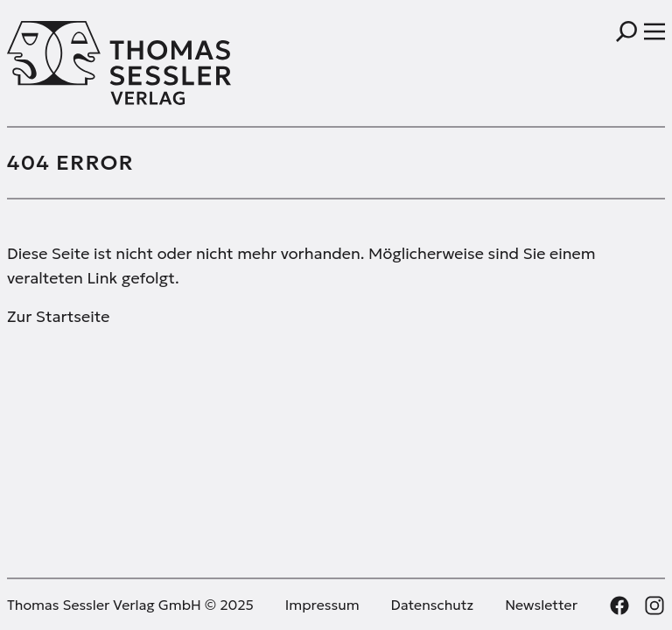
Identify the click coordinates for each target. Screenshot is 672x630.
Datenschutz (433, 605)
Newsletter (541, 605)
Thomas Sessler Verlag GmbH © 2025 (130, 605)
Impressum (322, 605)
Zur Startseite (58, 316)
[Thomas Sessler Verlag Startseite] (171, 63)
